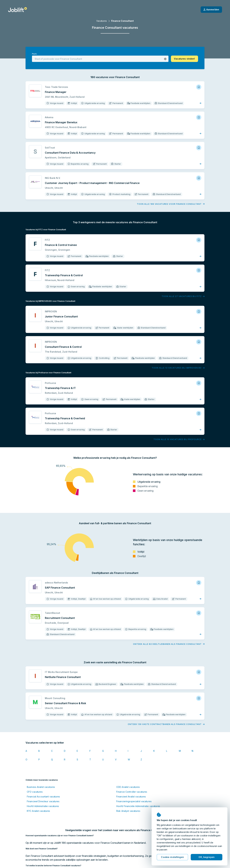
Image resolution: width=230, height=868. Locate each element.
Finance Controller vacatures (132, 792)
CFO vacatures (35, 792)
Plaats (34, 54)
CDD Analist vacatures (128, 787)
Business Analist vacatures (41, 787)
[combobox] (100, 59)
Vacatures (102, 21)
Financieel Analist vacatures (131, 797)
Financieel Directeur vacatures (43, 801)
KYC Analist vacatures (38, 811)
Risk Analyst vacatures (128, 811)
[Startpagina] (17, 10)
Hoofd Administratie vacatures (43, 806)
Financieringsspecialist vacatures (134, 801)
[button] (165, 59)
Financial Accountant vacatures (43, 797)
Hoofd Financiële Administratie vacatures (138, 806)
